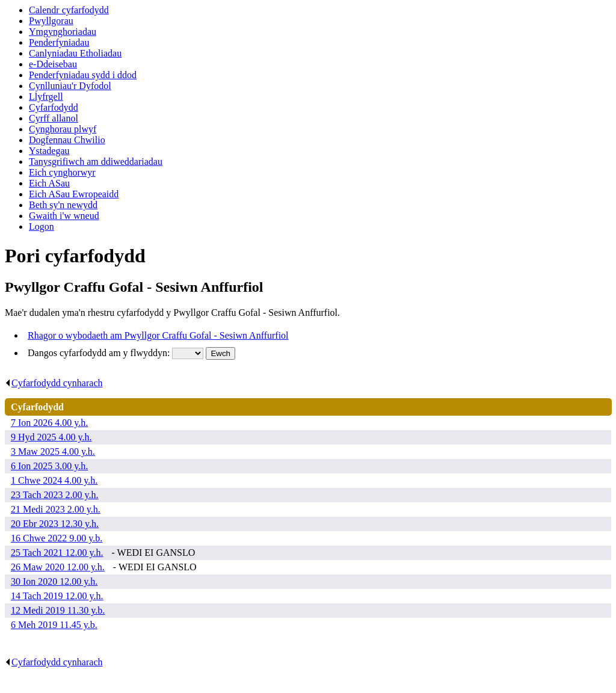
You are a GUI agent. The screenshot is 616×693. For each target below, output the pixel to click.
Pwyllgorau (51, 21)
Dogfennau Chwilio (67, 140)
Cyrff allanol (54, 118)
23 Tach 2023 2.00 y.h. (55, 495)
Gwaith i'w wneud (64, 216)
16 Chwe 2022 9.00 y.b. (57, 538)
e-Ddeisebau (53, 64)
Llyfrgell (46, 97)
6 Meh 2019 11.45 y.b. (54, 625)
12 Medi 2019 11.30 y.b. (58, 610)
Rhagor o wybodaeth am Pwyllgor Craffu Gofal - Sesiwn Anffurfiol (158, 335)
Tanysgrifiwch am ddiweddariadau (96, 162)
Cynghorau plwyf (63, 129)
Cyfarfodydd (54, 107)
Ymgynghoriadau (63, 32)
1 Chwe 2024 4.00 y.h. (54, 480)
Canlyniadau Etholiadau (75, 53)
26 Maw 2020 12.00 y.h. (58, 567)
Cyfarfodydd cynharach (54, 383)
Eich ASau (49, 183)
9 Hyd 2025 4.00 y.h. (51, 437)
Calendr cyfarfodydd (69, 10)
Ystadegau (49, 151)
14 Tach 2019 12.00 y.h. (57, 596)
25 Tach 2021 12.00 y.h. (57, 553)
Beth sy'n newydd (63, 205)
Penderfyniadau (59, 42)
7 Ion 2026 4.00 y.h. (49, 423)
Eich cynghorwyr (62, 172)
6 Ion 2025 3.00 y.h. (49, 466)
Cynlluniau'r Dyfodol (70, 86)
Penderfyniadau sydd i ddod (83, 75)
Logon (42, 226)
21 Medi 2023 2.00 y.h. (56, 509)
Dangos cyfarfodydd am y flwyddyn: (100, 353)
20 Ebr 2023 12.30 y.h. (55, 524)
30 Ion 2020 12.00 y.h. (54, 581)
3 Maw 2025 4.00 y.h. (53, 451)
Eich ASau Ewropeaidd (74, 194)
